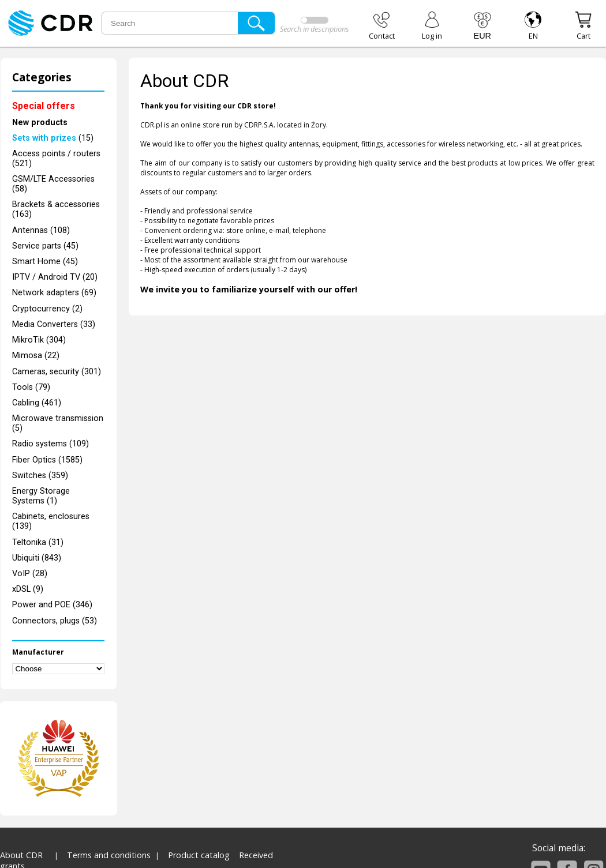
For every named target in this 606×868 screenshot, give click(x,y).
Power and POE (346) (52, 605)
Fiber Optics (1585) (47, 460)
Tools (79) (31, 387)
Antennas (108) (41, 230)
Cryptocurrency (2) (47, 309)
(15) (53, 138)
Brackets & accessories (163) (56, 209)
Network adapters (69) (54, 293)
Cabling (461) (37, 403)
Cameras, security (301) (57, 372)
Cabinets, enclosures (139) (51, 521)
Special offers (44, 106)
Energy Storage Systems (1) (41, 496)
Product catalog (199, 855)
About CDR (21, 855)
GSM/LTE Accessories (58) (53, 184)
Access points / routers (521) (56, 159)
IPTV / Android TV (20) (55, 277)
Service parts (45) (45, 246)
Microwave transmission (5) (58, 423)
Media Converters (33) (54, 324)
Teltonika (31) (38, 542)
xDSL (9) (28, 589)
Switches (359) (40, 476)
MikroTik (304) (39, 340)
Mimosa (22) (36, 356)
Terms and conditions (109, 855)
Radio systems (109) (50, 444)
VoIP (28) (30, 574)
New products (40, 123)
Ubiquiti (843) (37, 558)
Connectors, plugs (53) (55, 621)
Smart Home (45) (45, 262)
